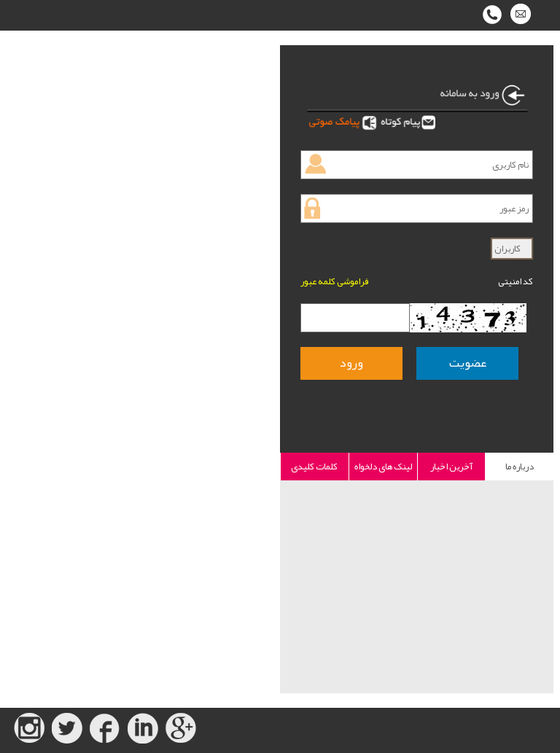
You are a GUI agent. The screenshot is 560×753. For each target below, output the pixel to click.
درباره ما (520, 467)
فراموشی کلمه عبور (334, 281)
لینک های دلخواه (383, 467)
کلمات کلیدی (314, 467)
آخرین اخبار (451, 467)
